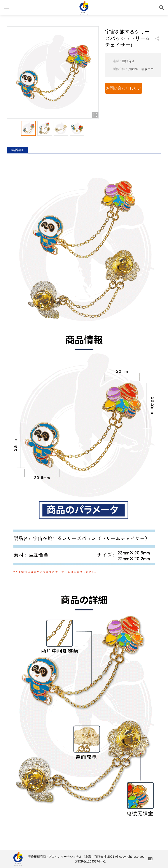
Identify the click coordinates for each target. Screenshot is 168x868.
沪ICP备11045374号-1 (90, 861)
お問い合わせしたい (124, 88)
